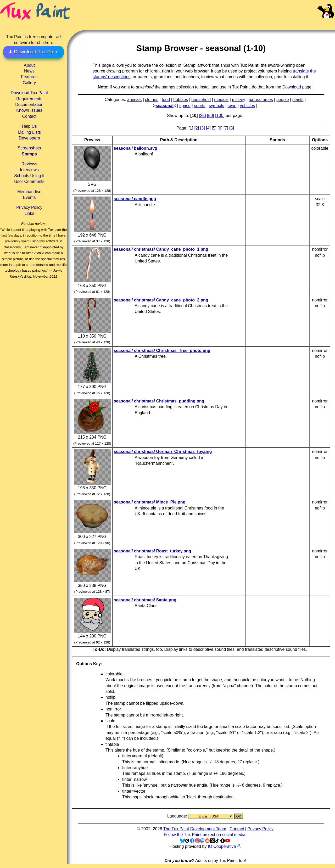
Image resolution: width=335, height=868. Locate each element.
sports (200, 106)
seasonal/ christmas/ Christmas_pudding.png (159, 401)
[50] (211, 116)
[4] (208, 128)
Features (29, 77)
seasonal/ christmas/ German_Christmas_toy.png (163, 452)
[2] (197, 128)
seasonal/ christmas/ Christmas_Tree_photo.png (162, 351)
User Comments (29, 181)
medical (221, 100)
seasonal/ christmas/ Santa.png (145, 600)
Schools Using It (29, 176)
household (201, 100)
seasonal (165, 106)
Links (29, 213)
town (232, 106)
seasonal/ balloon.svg (136, 148)
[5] (214, 128)
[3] (203, 128)
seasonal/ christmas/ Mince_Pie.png (150, 502)
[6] (220, 128)
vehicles (247, 106)
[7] (226, 128)
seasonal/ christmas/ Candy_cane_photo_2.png (161, 300)
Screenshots (29, 148)
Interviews (29, 170)
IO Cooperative (222, 846)
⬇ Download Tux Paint (33, 52)
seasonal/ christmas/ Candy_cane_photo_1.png (161, 249)
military (239, 100)
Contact (29, 116)
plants (298, 100)
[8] (232, 128)
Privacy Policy (29, 207)
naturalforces (261, 100)
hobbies (181, 100)
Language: (178, 816)
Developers (29, 138)
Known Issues (29, 110)
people (283, 100)
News (29, 71)
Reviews (29, 164)
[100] (220, 116)
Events (29, 197)
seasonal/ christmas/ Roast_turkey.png (153, 551)
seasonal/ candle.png (135, 199)
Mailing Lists (29, 132)
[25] (202, 116)
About (29, 65)
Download (292, 87)
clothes (152, 100)
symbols (217, 106)
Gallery (29, 83)
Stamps (29, 154)
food (166, 100)
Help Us (29, 126)
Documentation (29, 105)
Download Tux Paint (29, 93)
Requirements (29, 99)
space (185, 106)
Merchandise (29, 192)
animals (134, 100)
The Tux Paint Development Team (195, 829)
